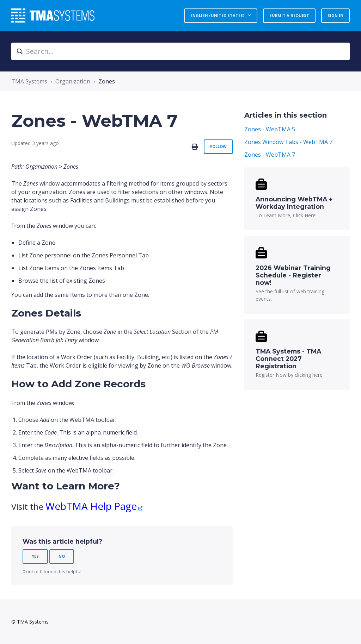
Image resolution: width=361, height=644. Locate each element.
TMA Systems (29, 81)
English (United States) (218, 15)
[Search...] (180, 51)
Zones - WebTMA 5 (270, 129)
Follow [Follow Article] (218, 146)
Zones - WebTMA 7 (270, 155)
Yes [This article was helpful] (35, 556)
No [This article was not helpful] (62, 556)
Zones (107, 81)
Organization (73, 81)
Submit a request (289, 15)
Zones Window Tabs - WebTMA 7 (288, 142)
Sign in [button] (335, 15)
